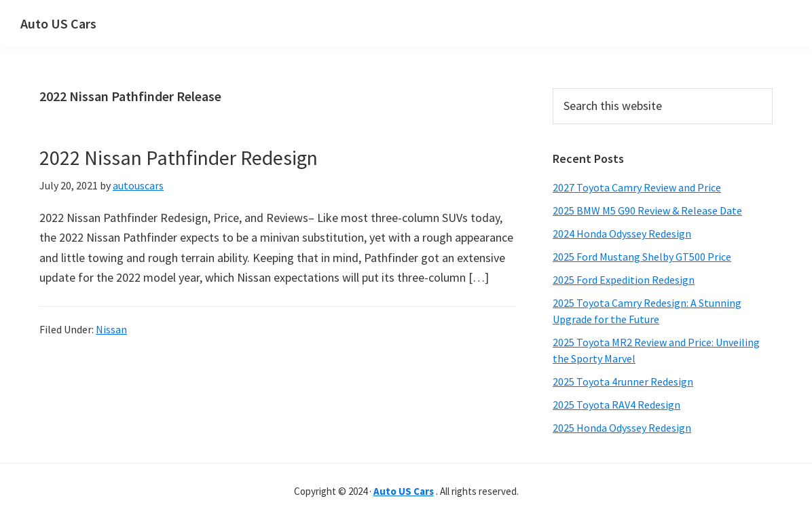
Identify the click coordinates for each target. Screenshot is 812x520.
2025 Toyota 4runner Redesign (623, 382)
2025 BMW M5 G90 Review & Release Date (647, 210)
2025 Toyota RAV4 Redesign (616, 405)
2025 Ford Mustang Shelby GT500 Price (642, 257)
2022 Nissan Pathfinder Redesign (179, 157)
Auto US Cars (58, 23)
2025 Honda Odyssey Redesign (622, 428)
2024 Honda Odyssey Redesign (622, 234)
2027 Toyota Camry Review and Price (637, 187)
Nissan (111, 329)
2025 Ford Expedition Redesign (624, 280)
